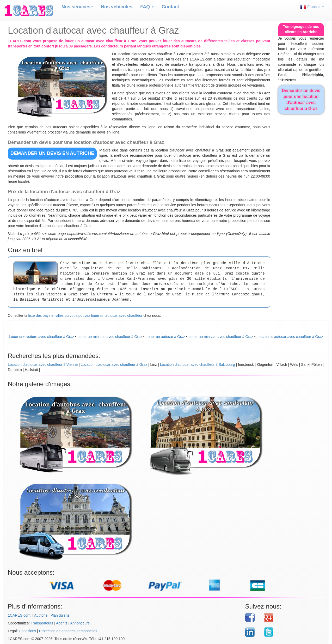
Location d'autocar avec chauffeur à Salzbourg (198, 364)
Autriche (41, 615)
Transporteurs (42, 623)
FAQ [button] (147, 7)
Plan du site (60, 615)
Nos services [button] (77, 7)
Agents (62, 623)
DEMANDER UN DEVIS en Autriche (52, 153)
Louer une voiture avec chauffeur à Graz (41, 337)
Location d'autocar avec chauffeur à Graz (290, 337)
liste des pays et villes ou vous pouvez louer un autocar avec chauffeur (85, 315)
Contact (170, 7)
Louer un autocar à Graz (165, 337)
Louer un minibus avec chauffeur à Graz (110, 337)
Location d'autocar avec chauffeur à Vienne (43, 364)
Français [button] (312, 7)
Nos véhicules (117, 7)
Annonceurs (80, 623)
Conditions (27, 631)
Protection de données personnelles (68, 631)
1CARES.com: (20, 615)
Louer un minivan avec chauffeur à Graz (221, 337)
